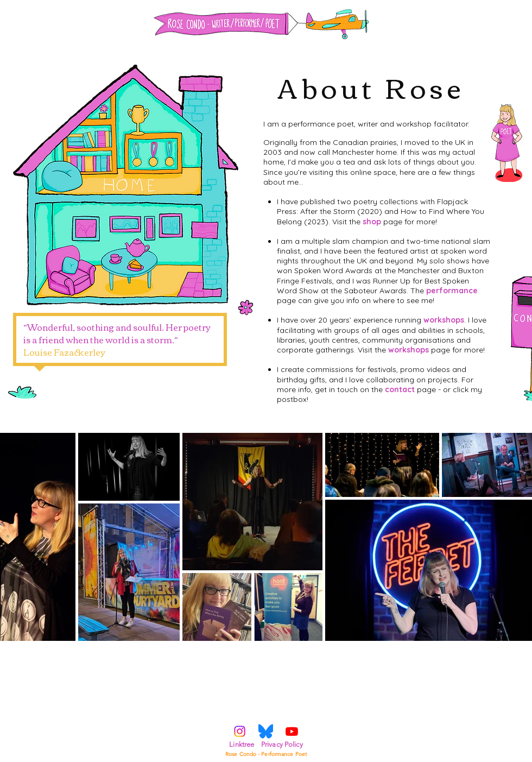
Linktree (242, 744)
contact (400, 389)
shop (372, 222)
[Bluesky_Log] (266, 731)
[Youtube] (292, 731)
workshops (444, 320)
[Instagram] (240, 731)
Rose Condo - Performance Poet (266, 754)
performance (452, 291)
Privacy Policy (282, 744)
